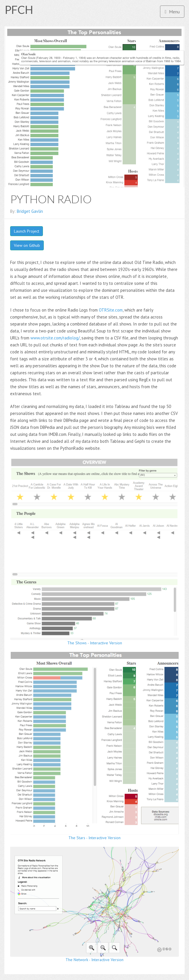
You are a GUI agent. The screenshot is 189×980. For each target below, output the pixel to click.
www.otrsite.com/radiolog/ (55, 338)
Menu (172, 12)
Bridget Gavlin (30, 211)
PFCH (19, 10)
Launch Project (27, 231)
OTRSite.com (111, 310)
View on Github (27, 245)
